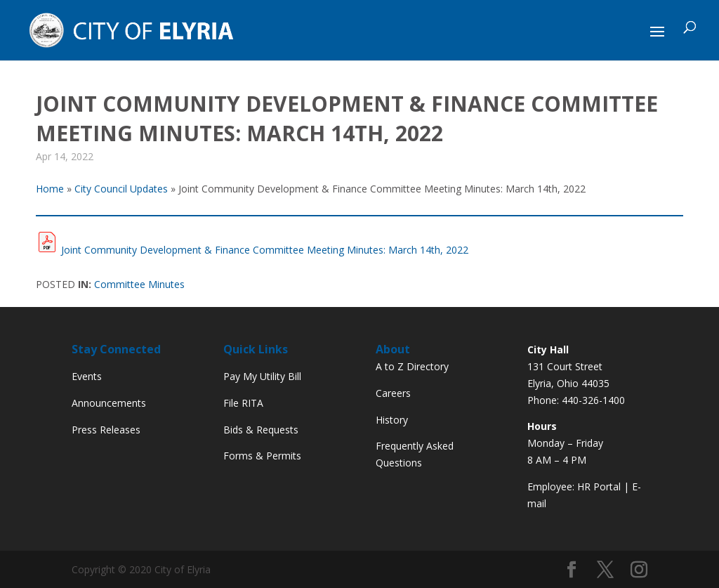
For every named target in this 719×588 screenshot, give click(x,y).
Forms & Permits (262, 456)
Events (87, 376)
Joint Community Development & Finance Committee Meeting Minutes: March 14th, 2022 (265, 250)
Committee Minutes (139, 284)
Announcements (109, 403)
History (392, 420)
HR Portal (599, 486)
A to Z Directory (412, 366)
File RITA (243, 403)
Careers (393, 393)
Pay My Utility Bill (262, 376)
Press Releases (106, 430)
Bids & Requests (261, 430)
